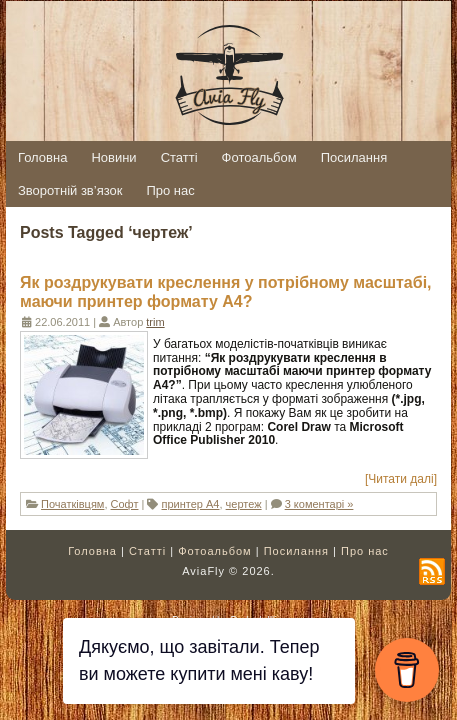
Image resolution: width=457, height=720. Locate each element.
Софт (125, 504)
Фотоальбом (215, 551)
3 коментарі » (319, 504)
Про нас (365, 551)
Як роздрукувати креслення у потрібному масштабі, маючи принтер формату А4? (226, 291)
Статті (147, 551)
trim (155, 322)
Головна (92, 551)
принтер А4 (191, 504)
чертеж (244, 504)
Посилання (296, 551)
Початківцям (72, 504)
